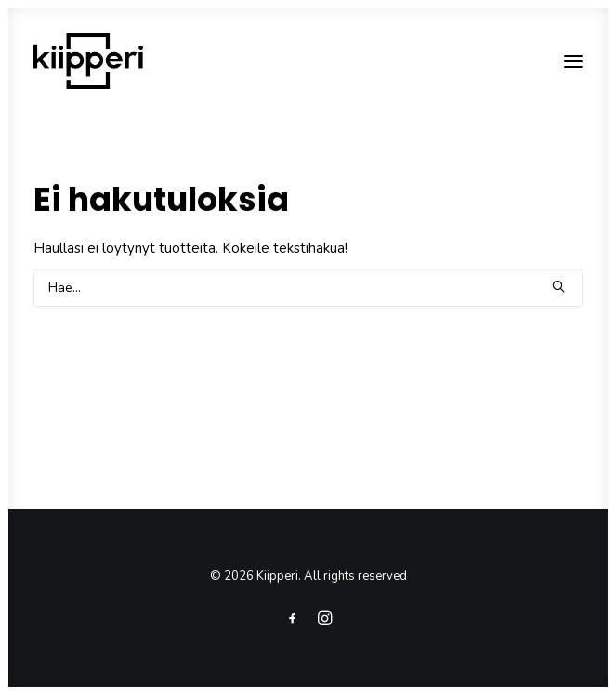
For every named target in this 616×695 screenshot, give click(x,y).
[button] (573, 61)
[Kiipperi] (88, 61)
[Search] (308, 288)
